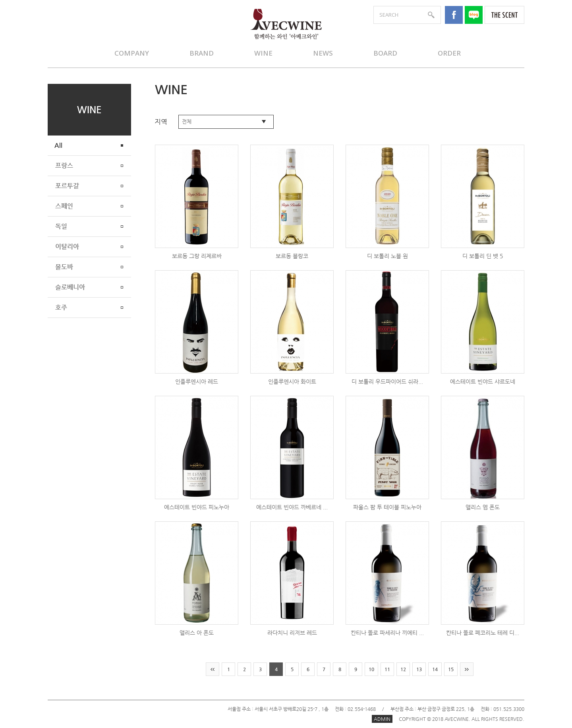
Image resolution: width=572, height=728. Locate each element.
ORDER (449, 53)
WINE (263, 53)
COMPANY (132, 53)
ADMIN (382, 719)
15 (451, 669)
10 (371, 669)
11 (387, 669)
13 (419, 669)
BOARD (385, 53)
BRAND (202, 53)
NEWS (323, 53)
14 (435, 669)
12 (403, 669)
